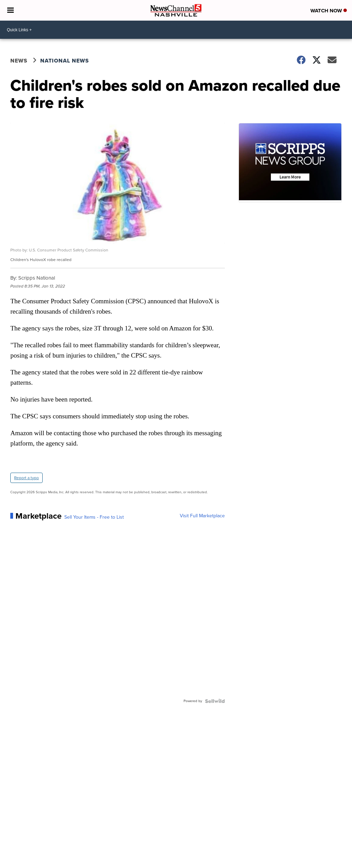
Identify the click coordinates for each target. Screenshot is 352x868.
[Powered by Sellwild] (215, 701)
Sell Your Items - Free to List (94, 517)
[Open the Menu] (10, 10)
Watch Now (329, 11)
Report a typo (26, 478)
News (19, 61)
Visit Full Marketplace (202, 516)
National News (65, 61)
